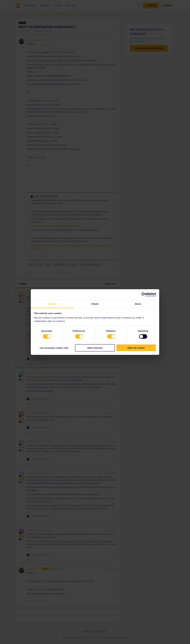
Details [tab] (95, 304)
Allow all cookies (136, 348)
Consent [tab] (52, 304)
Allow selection (95, 348)
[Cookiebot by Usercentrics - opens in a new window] (144, 295)
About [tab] (138, 304)
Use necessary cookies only (54, 348)
